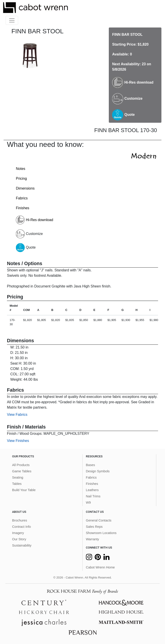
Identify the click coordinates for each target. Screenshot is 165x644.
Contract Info (21, 527)
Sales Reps (94, 527)
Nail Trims (93, 496)
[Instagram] (89, 558)
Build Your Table (24, 490)
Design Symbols (98, 471)
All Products (21, 465)
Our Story (19, 539)
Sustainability (22, 545)
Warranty (93, 539)
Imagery (18, 533)
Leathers (92, 490)
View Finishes (18, 441)
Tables (17, 484)
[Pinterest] (98, 558)
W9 (88, 503)
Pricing (21, 178)
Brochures (20, 520)
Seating (18, 477)
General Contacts (99, 520)
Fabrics (22, 198)
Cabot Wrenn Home (100, 567)
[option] (30, 54)
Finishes (23, 208)
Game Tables (22, 471)
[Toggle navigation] (12, 20)
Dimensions (25, 188)
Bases (91, 465)
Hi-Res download (133, 82)
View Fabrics (17, 415)
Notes (21, 169)
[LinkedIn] (106, 558)
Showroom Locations (101, 533)
